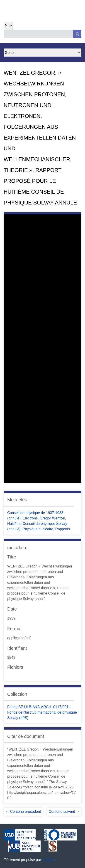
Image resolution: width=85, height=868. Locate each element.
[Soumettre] (77, 34)
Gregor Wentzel (52, 518)
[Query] (42, 34)
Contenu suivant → (64, 812)
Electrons (30, 518)
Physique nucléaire (38, 529)
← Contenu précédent (23, 812)
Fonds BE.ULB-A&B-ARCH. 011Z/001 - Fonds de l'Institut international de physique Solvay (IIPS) (42, 712)
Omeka (48, 860)
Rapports (63, 529)
